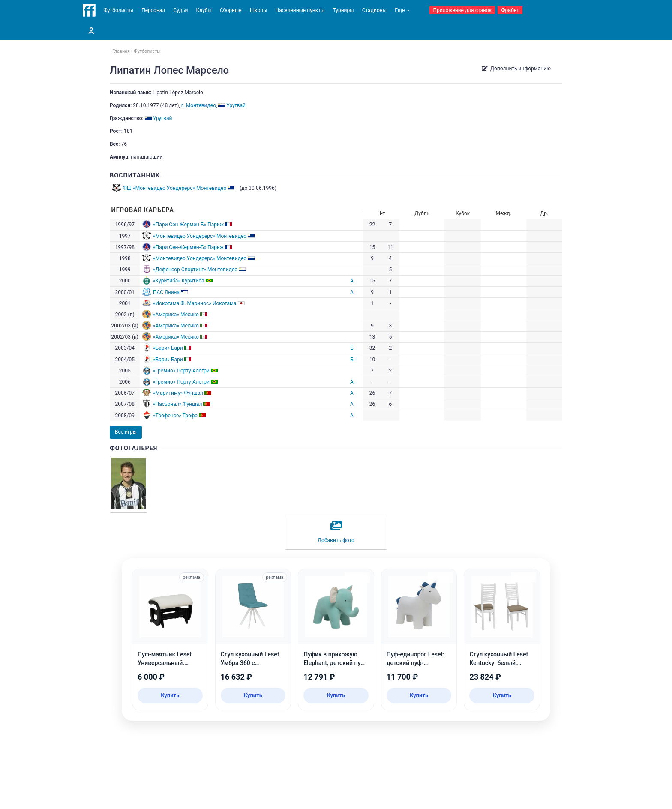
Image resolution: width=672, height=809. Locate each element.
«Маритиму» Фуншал (178, 393)
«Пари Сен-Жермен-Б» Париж (188, 225)
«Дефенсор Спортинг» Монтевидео (195, 270)
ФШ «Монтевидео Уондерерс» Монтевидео (175, 188)
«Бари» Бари (168, 348)
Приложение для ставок (462, 10)
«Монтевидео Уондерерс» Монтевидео (200, 236)
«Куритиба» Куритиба (179, 281)
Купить (170, 695)
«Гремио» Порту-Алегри (181, 371)
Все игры (126, 432)
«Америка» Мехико (176, 315)
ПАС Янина (166, 292)
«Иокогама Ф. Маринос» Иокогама (195, 303)
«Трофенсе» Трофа (175, 416)
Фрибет (510, 10)
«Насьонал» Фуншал (177, 404)
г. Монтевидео (199, 105)
